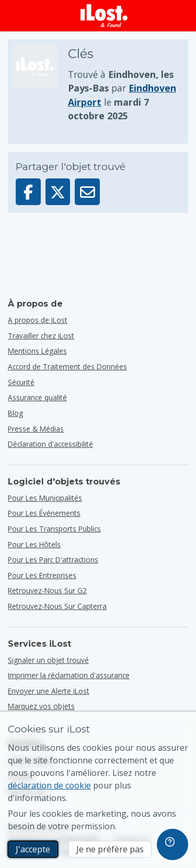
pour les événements (44, 513)
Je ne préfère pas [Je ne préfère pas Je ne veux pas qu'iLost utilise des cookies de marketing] (110, 849)
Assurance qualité (37, 397)
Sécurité (21, 382)
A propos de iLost (38, 320)
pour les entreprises (42, 575)
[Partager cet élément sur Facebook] (28, 192)
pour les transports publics (54, 529)
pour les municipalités (45, 498)
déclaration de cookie (49, 785)
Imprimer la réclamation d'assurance (69, 675)
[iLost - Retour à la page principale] (104, 16)
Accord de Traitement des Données (67, 367)
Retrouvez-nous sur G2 (47, 590)
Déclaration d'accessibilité (50, 444)
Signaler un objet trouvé (48, 660)
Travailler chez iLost (41, 336)
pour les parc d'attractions (53, 560)
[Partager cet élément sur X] (58, 192)
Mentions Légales (37, 351)
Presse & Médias (36, 429)
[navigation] (172, 844)
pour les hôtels (34, 544)
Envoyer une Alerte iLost (49, 691)
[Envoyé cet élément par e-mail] (87, 192)
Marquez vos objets (41, 706)
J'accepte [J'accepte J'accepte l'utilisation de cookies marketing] (33, 849)
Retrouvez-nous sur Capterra (57, 606)
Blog (15, 413)
